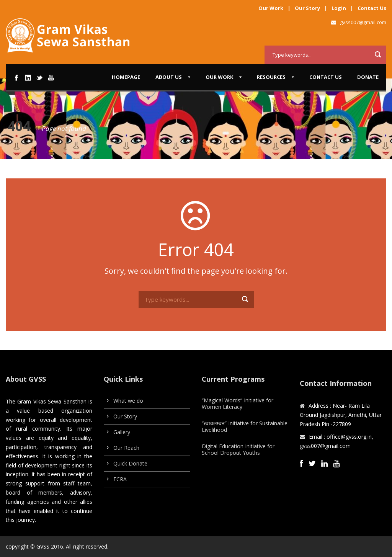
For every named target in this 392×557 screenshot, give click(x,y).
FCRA (120, 479)
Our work (219, 77)
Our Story (307, 8)
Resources (271, 77)
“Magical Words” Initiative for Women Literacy (238, 403)
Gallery (122, 432)
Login (339, 8)
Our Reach (126, 448)
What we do (128, 401)
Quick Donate (130, 463)
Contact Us (372, 8)
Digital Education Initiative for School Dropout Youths (238, 449)
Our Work (271, 8)
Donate (368, 77)
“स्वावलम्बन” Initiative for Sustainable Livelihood (245, 426)
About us (169, 77)
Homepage (126, 77)
